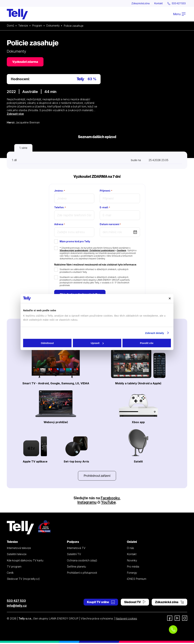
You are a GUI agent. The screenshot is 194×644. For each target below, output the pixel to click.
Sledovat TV (135, 603)
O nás (130, 549)
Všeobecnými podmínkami (74, 251)
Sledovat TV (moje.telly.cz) (23, 580)
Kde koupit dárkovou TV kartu (25, 562)
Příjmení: (106, 191)
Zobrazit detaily (155, 333)
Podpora (73, 543)
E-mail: (105, 208)
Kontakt (157, 3)
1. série (23, 148)
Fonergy (132, 574)
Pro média (133, 568)
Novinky (132, 562)
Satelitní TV (74, 555)
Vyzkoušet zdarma (26, 62)
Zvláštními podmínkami (102, 251)
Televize (23, 26)
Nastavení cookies (127, 620)
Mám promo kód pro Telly (75, 242)
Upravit (97, 343)
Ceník (10, 574)
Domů (11, 26)
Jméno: (60, 191)
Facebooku (110, 499)
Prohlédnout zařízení (97, 477)
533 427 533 (16, 602)
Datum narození (110, 225)
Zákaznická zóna (138, 3)
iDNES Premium (137, 580)
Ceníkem (121, 251)
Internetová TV (76, 549)
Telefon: (60, 208)
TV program (14, 568)
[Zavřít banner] (170, 299)
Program (38, 26)
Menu (179, 14)
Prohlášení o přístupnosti (82, 574)
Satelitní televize (17, 555)
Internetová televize (19, 549)
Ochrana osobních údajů (82, 562)
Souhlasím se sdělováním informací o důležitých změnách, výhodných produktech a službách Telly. (94, 271)
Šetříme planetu (76, 568)
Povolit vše (147, 343)
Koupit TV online (101, 603)
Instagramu (87, 503)
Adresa (60, 225)
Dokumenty (54, 26)
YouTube (109, 503)
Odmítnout (47, 343)
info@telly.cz (17, 607)
